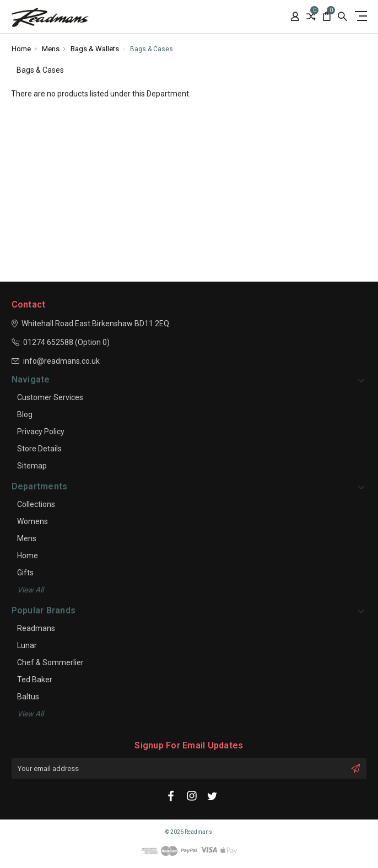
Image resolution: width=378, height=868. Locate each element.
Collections (36, 504)
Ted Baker (35, 680)
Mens (51, 49)
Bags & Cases (152, 49)
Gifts (25, 573)
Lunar (27, 645)
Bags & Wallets (95, 49)
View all (30, 590)
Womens (33, 521)
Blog (25, 414)
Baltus (28, 697)
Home (21, 49)
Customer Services (50, 397)
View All (30, 714)
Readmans (36, 628)
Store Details (39, 449)
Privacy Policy (41, 432)
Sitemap (32, 466)
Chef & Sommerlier (50, 662)
